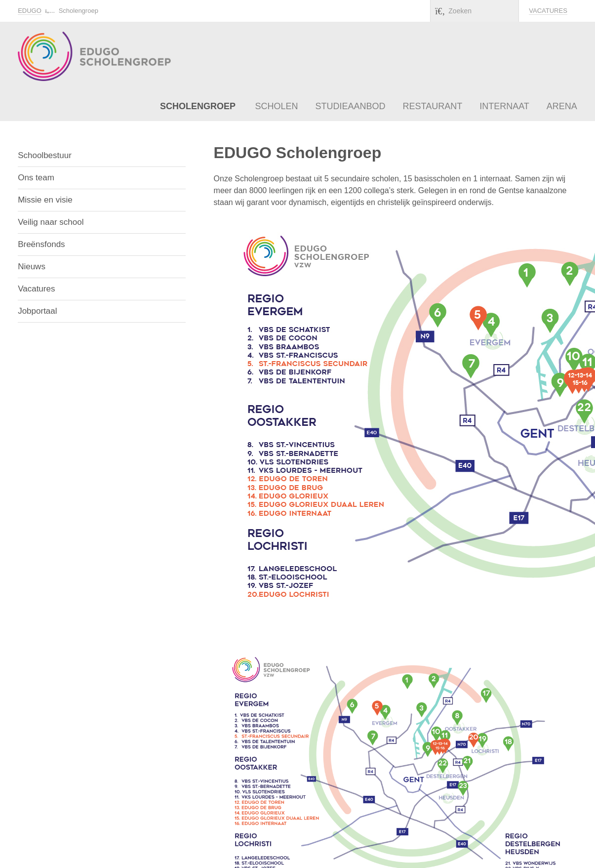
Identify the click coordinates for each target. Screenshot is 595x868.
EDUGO (30, 11)
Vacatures (548, 11)
